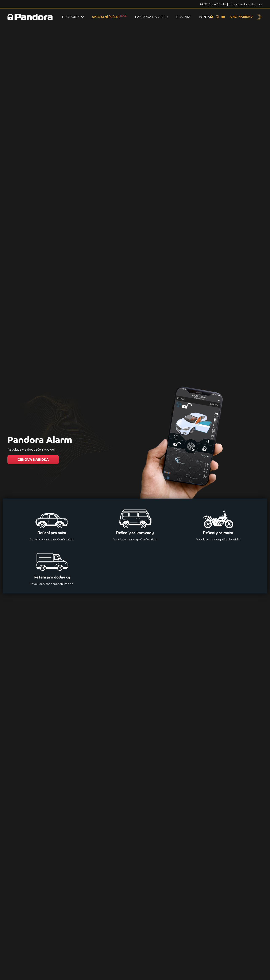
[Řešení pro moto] (218, 524)
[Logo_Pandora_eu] (30, 17)
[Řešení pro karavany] (135, 524)
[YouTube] (223, 17)
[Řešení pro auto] (52, 524)
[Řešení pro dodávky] (52, 568)
